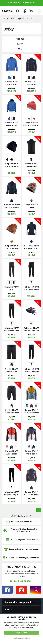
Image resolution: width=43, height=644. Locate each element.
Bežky (30, 19)
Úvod (6, 19)
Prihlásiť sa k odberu (22, 581)
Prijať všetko (21, 633)
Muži (12, 19)
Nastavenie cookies (21, 638)
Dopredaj (21, 19)
